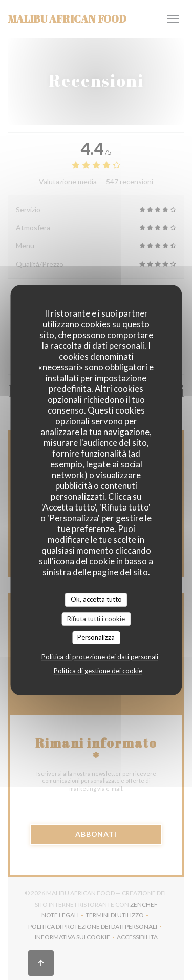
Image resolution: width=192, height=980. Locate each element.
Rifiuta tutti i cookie (96, 619)
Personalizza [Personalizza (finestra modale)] (96, 637)
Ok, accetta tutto (96, 599)
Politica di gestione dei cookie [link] (98, 671)
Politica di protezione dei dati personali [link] (100, 657)
